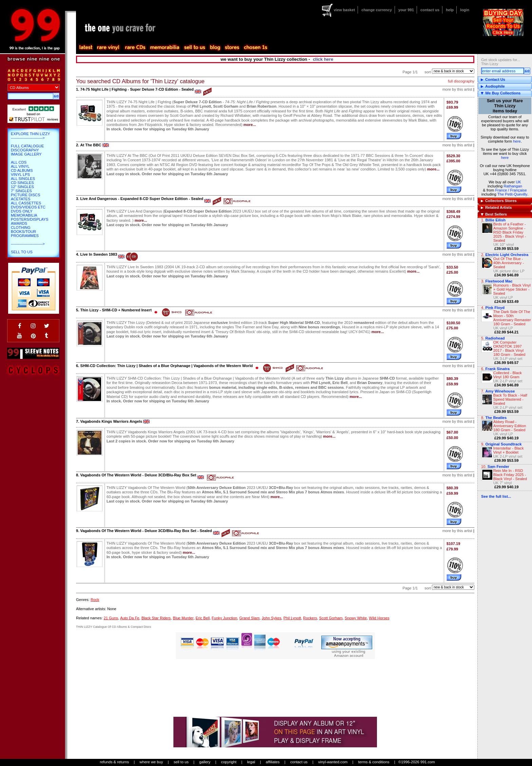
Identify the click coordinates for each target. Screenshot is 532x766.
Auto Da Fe (130, 618)
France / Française (511, 190)
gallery (205, 762)
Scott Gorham (331, 618)
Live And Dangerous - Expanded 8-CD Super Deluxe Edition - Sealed (142, 199)
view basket (344, 10)
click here (323, 59)
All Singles (23, 179)
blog (215, 48)
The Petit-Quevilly (512, 194)
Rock (95, 600)
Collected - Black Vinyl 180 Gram (508, 375)
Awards (19, 223)
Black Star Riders (156, 618)
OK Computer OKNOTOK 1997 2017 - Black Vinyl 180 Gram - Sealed (509, 348)
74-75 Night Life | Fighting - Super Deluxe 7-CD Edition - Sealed (137, 89)
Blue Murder (183, 618)
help (450, 10)
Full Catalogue (27, 146)
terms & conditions (374, 762)
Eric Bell (203, 618)
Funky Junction (224, 618)
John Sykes (271, 618)
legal (251, 762)
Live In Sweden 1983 (99, 254)
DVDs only (22, 211)
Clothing (21, 227)
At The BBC (91, 145)
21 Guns (111, 618)
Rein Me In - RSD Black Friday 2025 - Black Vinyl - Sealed (510, 475)
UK (518, 182)
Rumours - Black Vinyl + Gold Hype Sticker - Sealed (512, 289)
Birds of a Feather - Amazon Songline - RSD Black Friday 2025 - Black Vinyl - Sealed (510, 232)
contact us (430, 10)
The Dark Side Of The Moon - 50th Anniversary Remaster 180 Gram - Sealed (512, 318)
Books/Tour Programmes (25, 234)
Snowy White (356, 618)
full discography (461, 81)
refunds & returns (114, 762)
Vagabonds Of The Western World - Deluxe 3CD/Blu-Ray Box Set (138, 475)
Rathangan (513, 186)
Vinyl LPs (20, 175)
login (465, 10)
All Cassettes (26, 203)
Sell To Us (22, 252)
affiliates (273, 762)
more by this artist (457, 89)
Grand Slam (249, 618)
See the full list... (496, 496)
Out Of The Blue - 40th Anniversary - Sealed (509, 263)
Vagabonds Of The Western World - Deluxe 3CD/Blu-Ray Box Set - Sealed (146, 531)
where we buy (151, 762)
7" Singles (21, 191)
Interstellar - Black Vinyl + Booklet (509, 450)
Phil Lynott (292, 618)
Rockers (310, 618)
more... (250, 125)
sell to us (181, 762)
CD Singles (22, 183)
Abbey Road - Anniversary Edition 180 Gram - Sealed (510, 426)
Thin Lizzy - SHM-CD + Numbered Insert (116, 310)
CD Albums (22, 170)
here (517, 141)
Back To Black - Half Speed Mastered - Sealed (510, 399)
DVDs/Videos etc (28, 207)
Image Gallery (26, 154)
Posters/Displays (30, 219)
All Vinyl (20, 166)
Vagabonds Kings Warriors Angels (111, 421)
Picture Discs (25, 195)
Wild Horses (379, 618)
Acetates (21, 199)
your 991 (406, 10)
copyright (229, 762)
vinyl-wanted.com (333, 762)
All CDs (19, 162)
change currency (377, 10)
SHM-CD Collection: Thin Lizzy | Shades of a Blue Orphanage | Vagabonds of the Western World (166, 366)
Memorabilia (24, 215)
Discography (25, 150)
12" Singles (22, 187)
